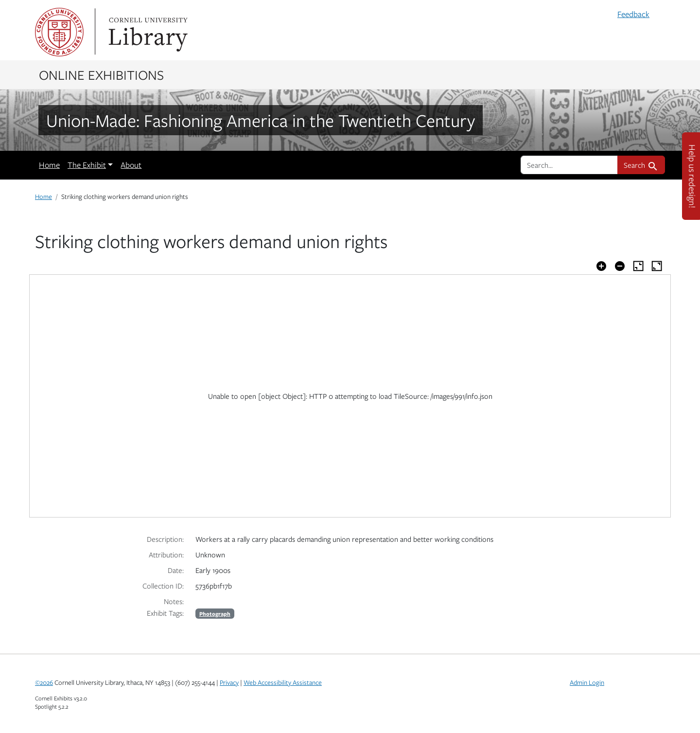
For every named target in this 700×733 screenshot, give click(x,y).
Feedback (633, 14)
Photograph (215, 614)
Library (147, 32)
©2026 (44, 682)
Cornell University (59, 32)
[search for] (569, 165)
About (131, 165)
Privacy (229, 682)
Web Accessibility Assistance (283, 682)
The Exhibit (87, 165)
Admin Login (587, 682)
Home (49, 165)
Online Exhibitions (101, 74)
